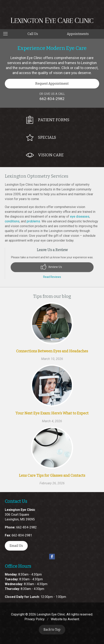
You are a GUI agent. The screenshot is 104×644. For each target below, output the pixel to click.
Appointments (78, 34)
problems (33, 221)
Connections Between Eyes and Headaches (52, 351)
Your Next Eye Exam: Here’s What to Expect (52, 413)
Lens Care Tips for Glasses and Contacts (52, 476)
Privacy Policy (35, 619)
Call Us (33, 34)
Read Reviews (52, 277)
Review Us (51, 267)
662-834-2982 (52, 99)
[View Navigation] (7, 34)
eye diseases (80, 216)
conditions (12, 221)
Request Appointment (52, 84)
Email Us (16, 546)
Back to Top (52, 630)
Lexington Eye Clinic (51, 614)
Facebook (52, 557)
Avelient (73, 619)
